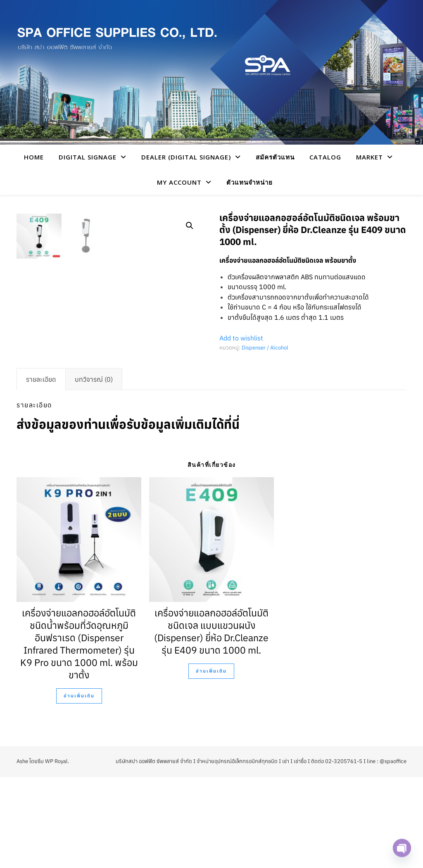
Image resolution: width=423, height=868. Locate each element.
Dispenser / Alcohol (265, 348)
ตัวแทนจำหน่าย (250, 182)
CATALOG (325, 157)
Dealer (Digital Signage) (186, 157)
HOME (34, 157)
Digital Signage (88, 157)
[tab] (41, 470)
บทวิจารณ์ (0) (94, 470)
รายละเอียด (41, 470)
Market (370, 157)
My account (179, 182)
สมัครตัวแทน (275, 157)
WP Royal (56, 852)
